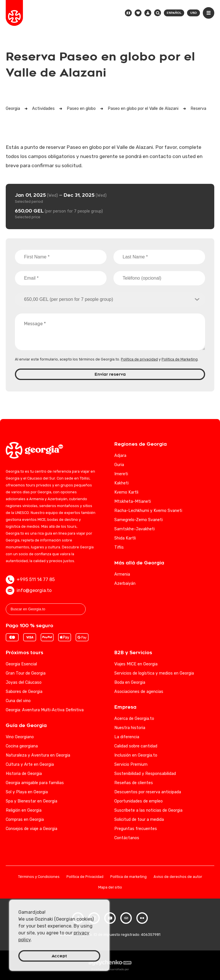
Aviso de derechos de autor (178, 877)
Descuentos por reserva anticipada (148, 792)
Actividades (43, 109)
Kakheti (121, 483)
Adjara (120, 456)
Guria (119, 465)
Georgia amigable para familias (35, 783)
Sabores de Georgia (24, 692)
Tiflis (119, 547)
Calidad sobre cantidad (136, 746)
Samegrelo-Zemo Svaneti (139, 520)
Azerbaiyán (125, 583)
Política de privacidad (139, 359)
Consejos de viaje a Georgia (32, 829)
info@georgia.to (29, 591)
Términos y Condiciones (39, 877)
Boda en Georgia (130, 682)
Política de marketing (128, 877)
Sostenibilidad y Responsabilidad (145, 774)
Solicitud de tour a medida (139, 820)
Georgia (13, 109)
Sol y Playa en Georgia (27, 792)
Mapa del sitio (110, 888)
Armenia (122, 574)
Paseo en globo (81, 109)
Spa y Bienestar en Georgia (32, 801)
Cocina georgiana (22, 746)
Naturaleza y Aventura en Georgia (38, 755)
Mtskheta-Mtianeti (133, 501)
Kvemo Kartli (126, 492)
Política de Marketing (180, 359)
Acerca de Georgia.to (134, 719)
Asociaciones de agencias (139, 692)
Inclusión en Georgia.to (136, 755)
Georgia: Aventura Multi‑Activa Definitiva (45, 710)
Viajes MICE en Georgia (136, 664)
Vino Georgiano (20, 737)
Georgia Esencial (21, 664)
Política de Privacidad (85, 877)
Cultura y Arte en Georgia (30, 764)
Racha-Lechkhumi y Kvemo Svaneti (148, 511)
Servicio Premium (131, 764)
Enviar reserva (110, 374)
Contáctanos (127, 838)
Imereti (121, 474)
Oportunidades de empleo (139, 801)
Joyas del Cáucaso (24, 682)
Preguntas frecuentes (136, 829)
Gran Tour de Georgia (26, 673)
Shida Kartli (125, 538)
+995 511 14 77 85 (30, 580)
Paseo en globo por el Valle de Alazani (143, 109)
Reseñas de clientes (134, 783)
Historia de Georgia (24, 774)
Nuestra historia (130, 728)
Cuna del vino (18, 701)
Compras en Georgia (25, 820)
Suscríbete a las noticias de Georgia (148, 810)
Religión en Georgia (24, 810)
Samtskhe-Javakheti (134, 529)
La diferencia (127, 737)
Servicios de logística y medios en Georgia (154, 673)
